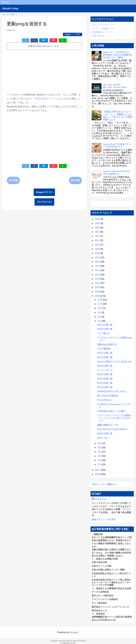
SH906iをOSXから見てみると (112, 391)
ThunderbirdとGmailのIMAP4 (112, 429)
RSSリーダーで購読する (104, 484)
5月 (100, 447)
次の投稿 (13, 180)
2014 (98, 270)
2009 (98, 292)
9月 (100, 313)
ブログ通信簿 (104, 349)
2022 (98, 236)
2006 (98, 474)
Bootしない (103, 438)
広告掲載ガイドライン (103, 32)
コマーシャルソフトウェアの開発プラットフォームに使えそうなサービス (114, 418)
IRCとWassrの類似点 (108, 396)
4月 (100, 452)
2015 (98, 266)
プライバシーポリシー (103, 25)
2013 (98, 275)
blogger (68, 34)
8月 (100, 317)
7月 (100, 321)
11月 (100, 304)
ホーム (6, 2)
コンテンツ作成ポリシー (104, 28)
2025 (98, 223)
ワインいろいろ (105, 370)
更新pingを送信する (107, 344)
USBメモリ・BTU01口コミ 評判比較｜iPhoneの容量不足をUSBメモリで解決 (118, 55)
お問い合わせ (98, 36)
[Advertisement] (44, 71)
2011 (98, 283)
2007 (98, 470)
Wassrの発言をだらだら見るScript (114, 362)
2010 (98, 287)
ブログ (78, 34)
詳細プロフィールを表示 (104, 520)
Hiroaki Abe (100, 499)
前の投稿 (75, 180)
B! (44, 40)
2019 (98, 249)
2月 (100, 460)
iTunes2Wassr (104, 400)
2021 (98, 240)
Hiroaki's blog (10, 8)
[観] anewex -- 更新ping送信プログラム (39, 99)
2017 (98, 257)
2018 (98, 253)
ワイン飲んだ (104, 333)
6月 (100, 443)
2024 (98, 228)
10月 (100, 308)
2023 (98, 232)
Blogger (74, 632)
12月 (100, 300)
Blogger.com (17, 95)
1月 (100, 464)
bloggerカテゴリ (44, 192)
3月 (100, 456)
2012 (98, 279)
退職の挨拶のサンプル (108, 425)
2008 (98, 296)
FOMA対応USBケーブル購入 (111, 411)
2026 (98, 219)
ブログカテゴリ (44, 202)
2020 (98, 245)
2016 (98, 262)
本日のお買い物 (105, 325)
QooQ (73, 643)
